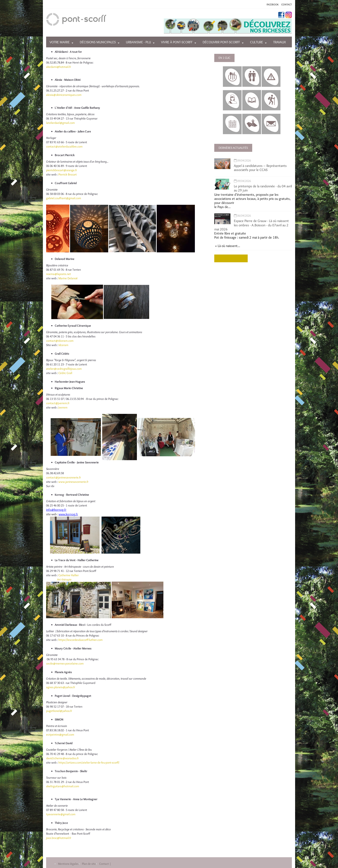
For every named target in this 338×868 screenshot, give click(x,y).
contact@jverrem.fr (58, 403)
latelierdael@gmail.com (60, 123)
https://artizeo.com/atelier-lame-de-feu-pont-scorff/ (89, 762)
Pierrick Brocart (67, 174)
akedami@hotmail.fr (59, 67)
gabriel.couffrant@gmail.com (64, 198)
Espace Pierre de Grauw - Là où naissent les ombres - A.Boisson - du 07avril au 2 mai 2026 (252, 225)
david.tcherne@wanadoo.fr (62, 758)
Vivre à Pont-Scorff (177, 42)
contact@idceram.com (60, 341)
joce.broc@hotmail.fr (59, 838)
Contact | (105, 864)
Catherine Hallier (69, 575)
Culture (257, 42)
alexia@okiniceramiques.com (64, 95)
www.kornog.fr (68, 514)
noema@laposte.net (59, 274)
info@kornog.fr (56, 510)
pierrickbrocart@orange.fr (62, 170)
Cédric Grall (65, 373)
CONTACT (287, 4)
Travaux (279, 42)
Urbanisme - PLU (138, 42)
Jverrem (63, 407)
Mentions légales (68, 864)
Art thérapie (64, 579)
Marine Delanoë (68, 278)
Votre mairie (60, 42)
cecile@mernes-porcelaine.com (65, 663)
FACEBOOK (273, 4)
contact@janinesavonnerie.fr (63, 477)
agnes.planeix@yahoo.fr (61, 687)
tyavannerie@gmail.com (61, 814)
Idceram (63, 345)
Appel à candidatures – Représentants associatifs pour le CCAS (260, 168)
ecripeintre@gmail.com (60, 734)
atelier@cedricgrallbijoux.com (64, 369)
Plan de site (89, 864)
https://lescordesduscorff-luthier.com (81, 640)
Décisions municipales (98, 42)
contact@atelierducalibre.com (64, 146)
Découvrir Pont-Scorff (221, 42)
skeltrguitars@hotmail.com (63, 786)
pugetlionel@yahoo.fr (59, 711)
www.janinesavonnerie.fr (73, 482)
